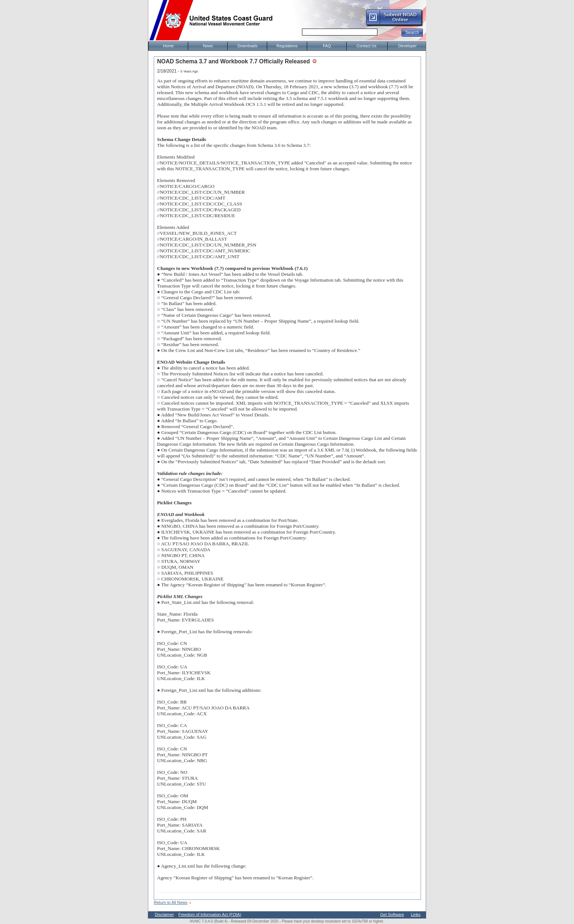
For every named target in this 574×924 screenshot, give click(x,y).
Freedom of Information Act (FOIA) (210, 914)
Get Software (392, 914)
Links (415, 914)
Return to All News (171, 902)
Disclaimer (164, 914)
